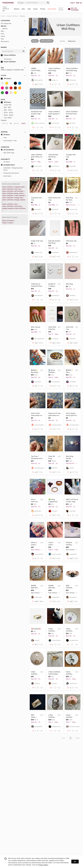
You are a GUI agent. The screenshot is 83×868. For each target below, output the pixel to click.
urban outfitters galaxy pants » (13, 193)
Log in (72, 3)
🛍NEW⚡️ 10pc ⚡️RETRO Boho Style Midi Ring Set (70, 371)
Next (78, 738)
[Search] (36, 3)
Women (17, 9)
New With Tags (8, 153)
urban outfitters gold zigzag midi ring (55, 113)
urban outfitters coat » (10, 204)
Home (35, 9)
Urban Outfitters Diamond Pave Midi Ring (72, 113)
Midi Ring (69, 284)
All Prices (6, 102)
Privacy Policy (43, 865)
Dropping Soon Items (10, 173)
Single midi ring (37, 241)
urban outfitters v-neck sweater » (14, 195)
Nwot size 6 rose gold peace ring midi (54, 414)
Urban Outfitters (13, 16)
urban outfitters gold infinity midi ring (37, 156)
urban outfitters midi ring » (12, 189)
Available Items (8, 165)
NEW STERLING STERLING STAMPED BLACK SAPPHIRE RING (70, 587)
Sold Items (6, 176)
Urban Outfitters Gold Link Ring (52, 630)
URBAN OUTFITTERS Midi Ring (36, 70)
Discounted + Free (9, 141)
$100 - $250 (7, 113)
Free (4, 138)
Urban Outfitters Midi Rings (54, 69)
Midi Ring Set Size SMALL (69, 199)
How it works (61, 9)
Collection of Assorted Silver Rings (36, 285)
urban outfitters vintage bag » (13, 198)
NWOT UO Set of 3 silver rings (72, 501)
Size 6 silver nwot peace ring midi (37, 414)
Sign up (79, 3)
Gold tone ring (71, 241)
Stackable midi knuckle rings (37, 113)
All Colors (6, 78)
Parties (43, 9)
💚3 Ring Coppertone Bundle (53, 501)
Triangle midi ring (71, 156)
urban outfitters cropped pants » (14, 187)
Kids (29, 9)
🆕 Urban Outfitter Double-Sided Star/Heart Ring (52, 371)
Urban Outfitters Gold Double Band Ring (54, 673)
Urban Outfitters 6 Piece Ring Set (52, 716)
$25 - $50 (6, 107)
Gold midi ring (70, 328)
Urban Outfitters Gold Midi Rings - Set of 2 (72, 70)
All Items (5, 135)
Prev (64, 738)
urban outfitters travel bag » (12, 206)
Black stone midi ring (54, 199)
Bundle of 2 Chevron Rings (52, 285)
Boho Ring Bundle (70, 457)
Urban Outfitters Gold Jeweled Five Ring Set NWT (35, 673)
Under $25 (6, 105)
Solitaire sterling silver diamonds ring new (70, 544)
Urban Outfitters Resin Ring (70, 630)
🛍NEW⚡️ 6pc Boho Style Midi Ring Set (35, 371)
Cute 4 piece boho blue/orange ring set (52, 544)
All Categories (6, 23)
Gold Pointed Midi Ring (53, 156)
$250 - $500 (7, 115)
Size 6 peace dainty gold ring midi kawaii (72, 414)
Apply (24, 123)
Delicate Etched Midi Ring (54, 242)
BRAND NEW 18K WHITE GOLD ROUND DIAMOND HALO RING (35, 587)
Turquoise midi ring (36, 199)
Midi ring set (36, 327)
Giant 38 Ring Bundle (52, 457)
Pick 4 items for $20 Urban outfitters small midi (35, 501)
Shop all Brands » (9, 221)
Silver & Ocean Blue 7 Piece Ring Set (35, 544)
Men (23, 9)
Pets (2, 39)
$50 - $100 (7, 110)
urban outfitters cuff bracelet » (13, 191)
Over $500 (6, 118)
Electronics (5, 41)
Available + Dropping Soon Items (12, 169)
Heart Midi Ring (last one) (52, 328)
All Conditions (7, 150)
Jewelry (5, 29)
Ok (75, 862)
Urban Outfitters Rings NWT (70, 716)
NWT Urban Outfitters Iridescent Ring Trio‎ (35, 716)
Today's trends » (8, 223)
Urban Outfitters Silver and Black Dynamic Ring (70, 673)
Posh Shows (52, 9)
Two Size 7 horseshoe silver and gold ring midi (37, 457)
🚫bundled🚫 (36, 629)
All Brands (6, 59)
